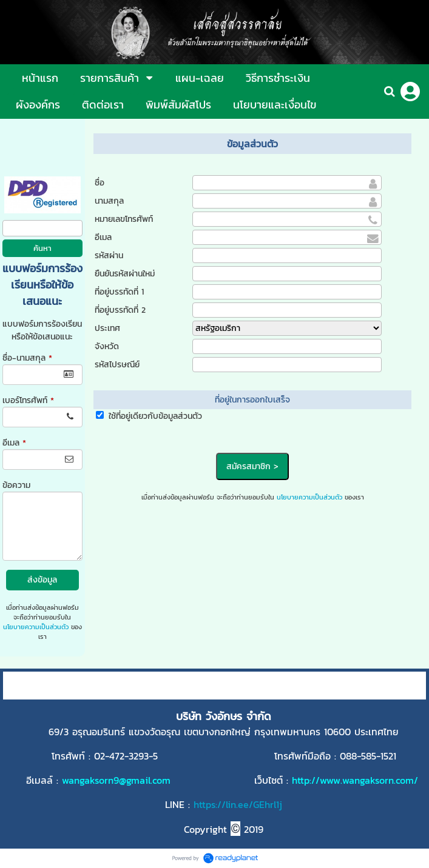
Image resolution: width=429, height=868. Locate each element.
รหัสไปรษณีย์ (117, 365)
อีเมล (14, 443)
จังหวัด (107, 346)
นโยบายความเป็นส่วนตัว (36, 627)
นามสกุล (109, 201)
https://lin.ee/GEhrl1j (238, 804)
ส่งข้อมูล (42, 580)
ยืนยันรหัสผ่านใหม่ (125, 274)
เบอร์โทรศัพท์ (28, 400)
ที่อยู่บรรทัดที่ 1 (119, 292)
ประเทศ (107, 328)
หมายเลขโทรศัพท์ (124, 219)
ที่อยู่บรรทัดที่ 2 (120, 310)
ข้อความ (16, 485)
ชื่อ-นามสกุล (27, 358)
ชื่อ (100, 183)
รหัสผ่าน (109, 255)
